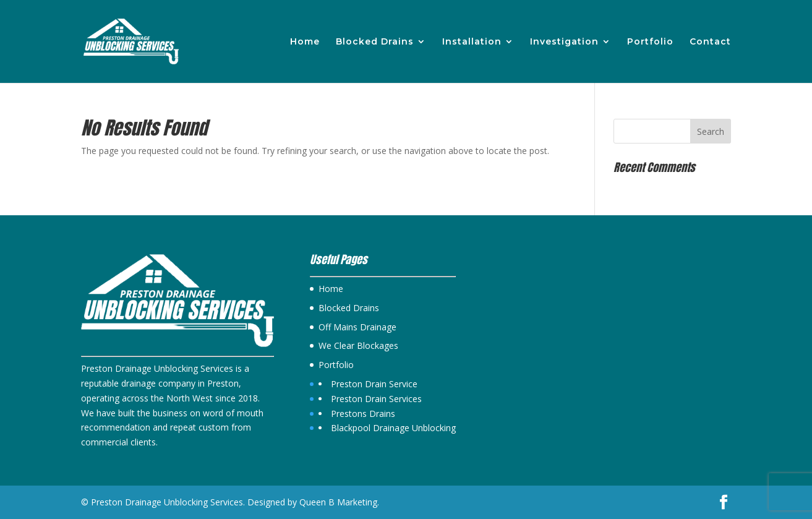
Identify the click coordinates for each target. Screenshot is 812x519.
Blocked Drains (375, 42)
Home (305, 42)
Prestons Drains (363, 414)
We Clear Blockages (358, 345)
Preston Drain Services (376, 399)
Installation (472, 42)
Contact (710, 42)
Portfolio (650, 42)
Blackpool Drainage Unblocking (393, 428)
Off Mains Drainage (357, 327)
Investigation (564, 42)
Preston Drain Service (374, 384)
